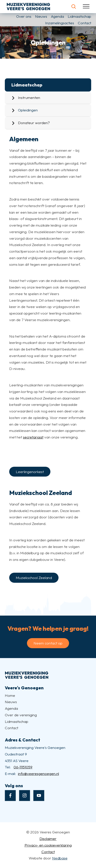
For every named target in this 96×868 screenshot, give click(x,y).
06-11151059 (23, 767)
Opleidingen (28, 110)
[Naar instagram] (25, 796)
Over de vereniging (21, 715)
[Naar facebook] (10, 796)
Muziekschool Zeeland (34, 578)
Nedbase (60, 858)
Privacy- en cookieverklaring (48, 845)
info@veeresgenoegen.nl (38, 774)
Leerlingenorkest (30, 472)
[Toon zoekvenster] (74, 7)
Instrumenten (29, 98)
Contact (84, 23)
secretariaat (33, 437)
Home (10, 695)
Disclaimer (48, 839)
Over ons (24, 16)
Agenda (57, 16)
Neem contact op (48, 643)
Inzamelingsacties (60, 23)
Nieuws (41, 16)
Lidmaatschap (79, 16)
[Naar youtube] (39, 796)
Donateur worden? (34, 123)
